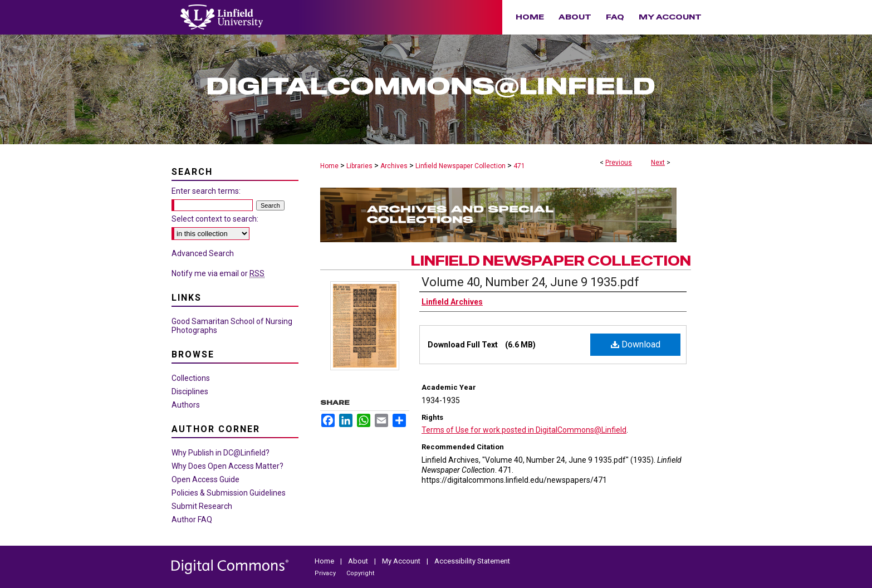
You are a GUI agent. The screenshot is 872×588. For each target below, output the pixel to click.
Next (658, 163)
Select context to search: (215, 219)
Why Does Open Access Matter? (227, 466)
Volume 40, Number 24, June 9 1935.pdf (530, 282)
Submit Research (202, 506)
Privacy (326, 573)
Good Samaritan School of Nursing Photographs (232, 326)
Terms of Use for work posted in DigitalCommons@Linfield (524, 430)
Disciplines (190, 391)
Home (329, 166)
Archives (394, 166)
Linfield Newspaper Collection (461, 166)
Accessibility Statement (472, 561)
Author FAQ (192, 520)
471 (519, 166)
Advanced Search (203, 253)
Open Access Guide (205, 479)
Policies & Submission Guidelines (229, 493)
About (359, 561)
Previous (619, 163)
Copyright (360, 573)
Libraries (359, 166)
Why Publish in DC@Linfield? (221, 453)
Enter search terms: (206, 191)
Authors (186, 405)
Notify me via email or (218, 273)
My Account (402, 561)
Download (636, 344)
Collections (191, 378)
